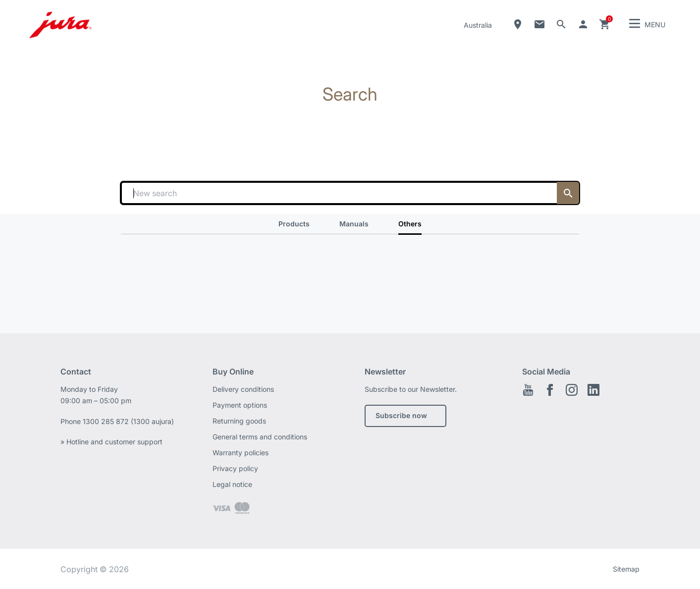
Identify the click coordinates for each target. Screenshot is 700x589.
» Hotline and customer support (111, 442)
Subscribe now (401, 415)
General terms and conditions (260, 437)
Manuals (354, 224)
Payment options (240, 405)
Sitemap (626, 569)
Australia (478, 25)
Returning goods (239, 421)
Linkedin (593, 390)
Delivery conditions (243, 389)
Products (294, 224)
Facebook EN (550, 390)
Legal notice (232, 484)
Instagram (572, 390)
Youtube (528, 390)
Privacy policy (235, 468)
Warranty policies (241, 453)
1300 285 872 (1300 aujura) (128, 421)
